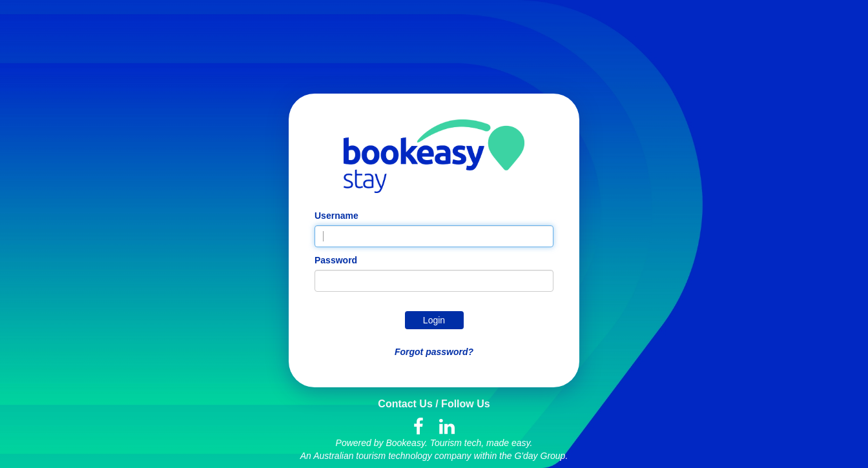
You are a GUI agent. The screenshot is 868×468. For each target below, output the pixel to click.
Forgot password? (434, 352)
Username (336, 216)
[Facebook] (418, 427)
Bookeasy (405, 443)
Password (336, 260)
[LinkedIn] (447, 427)
